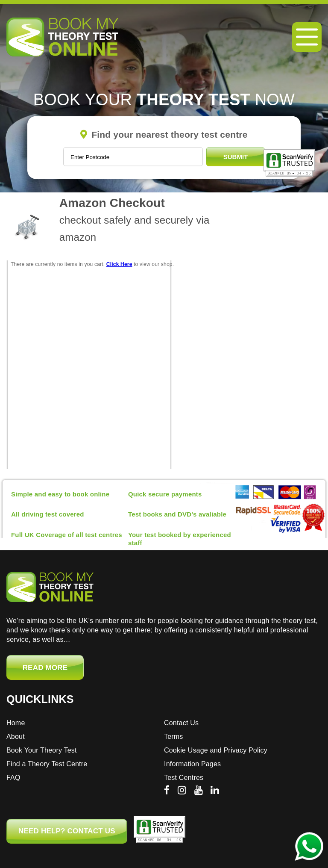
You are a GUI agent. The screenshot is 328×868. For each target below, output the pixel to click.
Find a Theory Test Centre (47, 764)
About (16, 737)
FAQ (13, 778)
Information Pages (192, 764)
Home (16, 723)
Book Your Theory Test (42, 750)
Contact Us (181, 723)
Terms (174, 737)
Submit (236, 157)
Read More (45, 668)
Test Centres (184, 778)
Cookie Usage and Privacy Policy (216, 750)
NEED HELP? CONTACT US (67, 831)
